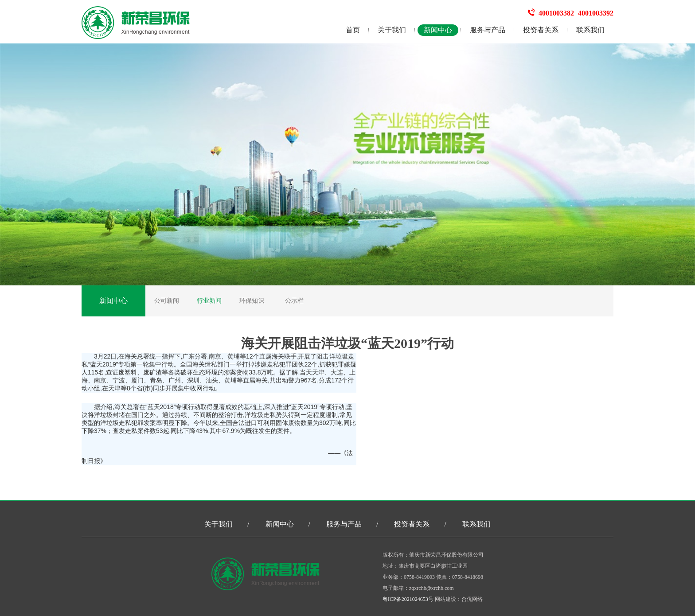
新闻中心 (438, 30)
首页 (353, 30)
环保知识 (252, 301)
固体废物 (288, 423)
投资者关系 (541, 30)
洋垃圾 (339, 356)
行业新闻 (209, 301)
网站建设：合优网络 (459, 599)
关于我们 (392, 30)
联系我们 (590, 30)
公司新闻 (167, 301)
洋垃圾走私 (260, 415)
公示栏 (294, 301)
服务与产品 (488, 30)
